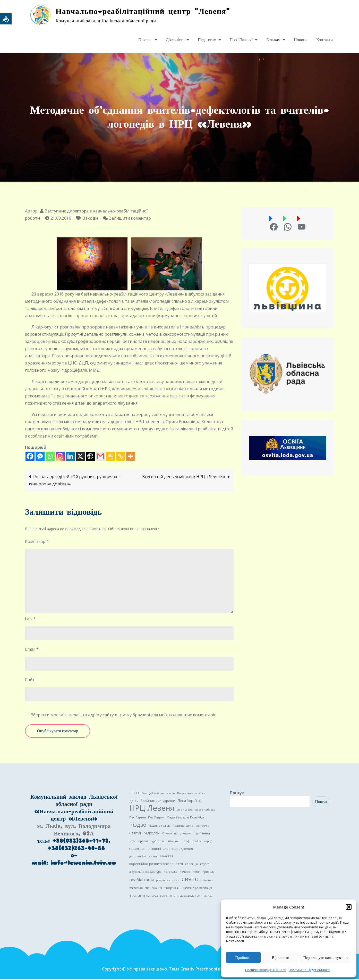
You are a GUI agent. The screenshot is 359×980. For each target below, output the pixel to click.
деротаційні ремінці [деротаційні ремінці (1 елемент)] (143, 857)
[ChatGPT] (90, 457)
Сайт (30, 680)
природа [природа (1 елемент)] (208, 872)
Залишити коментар (130, 219)
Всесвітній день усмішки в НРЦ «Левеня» (184, 477)
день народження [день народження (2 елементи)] (178, 849)
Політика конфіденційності (266, 970)
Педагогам (207, 40)
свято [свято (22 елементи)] (190, 880)
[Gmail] (100, 457)
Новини (301, 40)
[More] (130, 457)
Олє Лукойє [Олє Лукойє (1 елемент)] (185, 810)
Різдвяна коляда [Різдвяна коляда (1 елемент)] (160, 826)
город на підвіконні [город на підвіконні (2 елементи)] (145, 849)
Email (32, 650)
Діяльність (175, 40)
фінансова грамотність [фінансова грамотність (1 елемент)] (159, 896)
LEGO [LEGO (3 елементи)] (134, 794)
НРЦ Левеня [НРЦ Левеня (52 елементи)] (152, 809)
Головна (145, 40)
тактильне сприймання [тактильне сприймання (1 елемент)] (146, 889)
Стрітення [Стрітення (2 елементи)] (202, 834)
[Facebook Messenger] (40, 457)
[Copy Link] (120, 457)
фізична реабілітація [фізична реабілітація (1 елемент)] (197, 889)
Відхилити (281, 958)
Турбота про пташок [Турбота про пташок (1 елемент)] (164, 842)
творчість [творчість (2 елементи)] (172, 888)
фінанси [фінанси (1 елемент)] (135, 896)
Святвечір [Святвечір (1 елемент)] (202, 826)
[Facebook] (30, 457)
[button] (349, 907)
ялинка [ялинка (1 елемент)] (208, 896)
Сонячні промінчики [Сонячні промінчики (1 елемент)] (177, 834)
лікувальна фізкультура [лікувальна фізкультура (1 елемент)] (145, 872)
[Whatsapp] (50, 457)
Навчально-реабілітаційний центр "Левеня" (147, 12)
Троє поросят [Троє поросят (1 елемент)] (139, 842)
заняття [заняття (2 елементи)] (166, 857)
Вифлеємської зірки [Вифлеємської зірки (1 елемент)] (191, 794)
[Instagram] (60, 457)
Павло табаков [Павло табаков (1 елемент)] (205, 810)
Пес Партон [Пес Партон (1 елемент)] (138, 818)
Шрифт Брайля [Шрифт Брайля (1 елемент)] (191, 842)
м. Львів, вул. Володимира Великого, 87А (74, 831)
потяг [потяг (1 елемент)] (196, 872)
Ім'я (30, 620)
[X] (80, 457)
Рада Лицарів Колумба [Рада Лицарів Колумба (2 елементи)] (186, 818)
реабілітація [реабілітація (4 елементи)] (142, 880)
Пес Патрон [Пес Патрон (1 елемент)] (156, 818)
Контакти (324, 40)
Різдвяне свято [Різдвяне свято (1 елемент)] (183, 826)
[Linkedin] (70, 457)
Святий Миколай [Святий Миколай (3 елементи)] (144, 834)
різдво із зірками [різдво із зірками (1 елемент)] (168, 881)
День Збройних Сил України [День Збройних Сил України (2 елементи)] (152, 801)
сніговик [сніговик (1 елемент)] (207, 881)
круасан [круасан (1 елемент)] (206, 865)
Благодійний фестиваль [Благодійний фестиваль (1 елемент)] (158, 794)
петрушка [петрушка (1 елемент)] (170, 872)
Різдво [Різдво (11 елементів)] (138, 825)
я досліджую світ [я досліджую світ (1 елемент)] (189, 896)
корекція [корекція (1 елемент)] (191, 865)
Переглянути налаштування (326, 958)
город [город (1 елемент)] (208, 842)
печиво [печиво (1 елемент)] (185, 872)
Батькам (273, 40)
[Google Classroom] (110, 457)
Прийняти (243, 958)
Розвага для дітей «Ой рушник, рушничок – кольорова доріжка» (75, 481)
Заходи (90, 219)
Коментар (37, 542)
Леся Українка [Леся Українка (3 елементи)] (190, 801)
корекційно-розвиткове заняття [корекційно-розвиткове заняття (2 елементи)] (156, 865)
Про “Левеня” (241, 40)
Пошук (237, 794)
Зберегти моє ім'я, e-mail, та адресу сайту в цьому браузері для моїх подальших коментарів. (124, 716)
